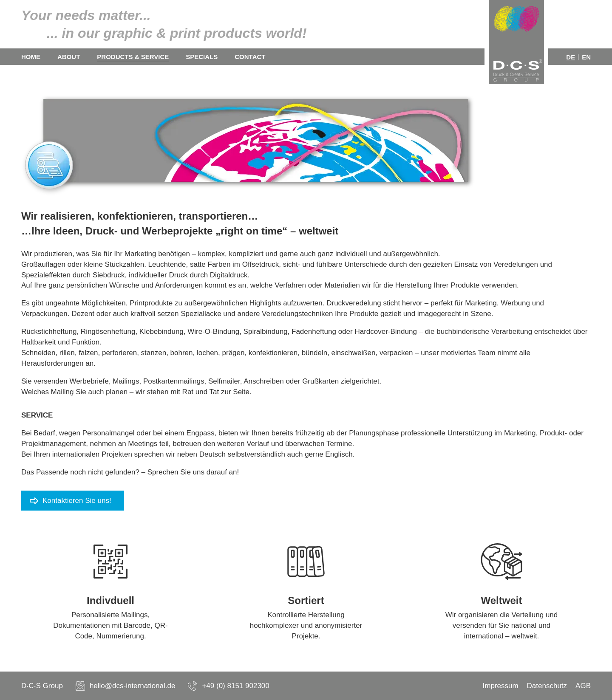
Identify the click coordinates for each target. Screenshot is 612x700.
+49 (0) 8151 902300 (235, 686)
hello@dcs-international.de (133, 686)
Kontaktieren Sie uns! (77, 501)
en (586, 57)
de (571, 57)
